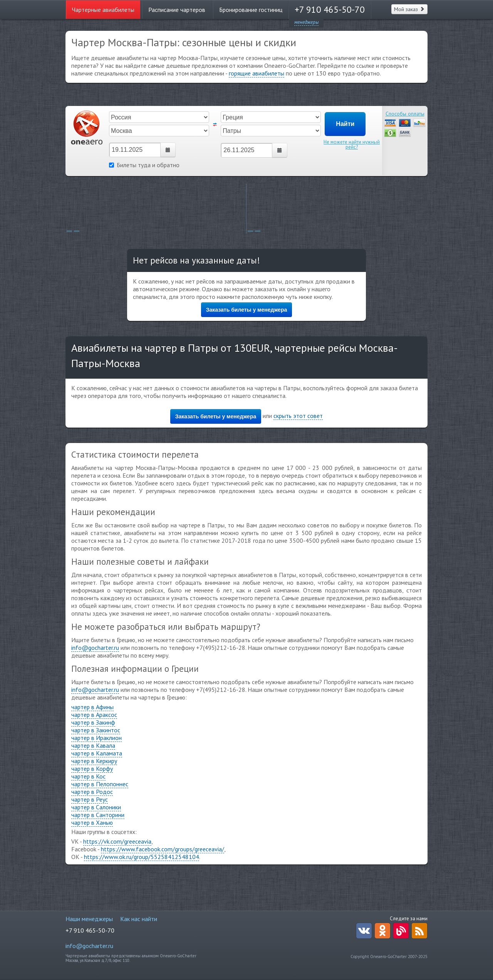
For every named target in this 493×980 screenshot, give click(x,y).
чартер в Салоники (96, 807)
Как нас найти (139, 919)
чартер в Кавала (93, 745)
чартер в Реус (90, 799)
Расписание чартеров (177, 10)
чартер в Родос (92, 792)
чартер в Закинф (93, 722)
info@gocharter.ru (95, 648)
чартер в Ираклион (96, 738)
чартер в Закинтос (96, 730)
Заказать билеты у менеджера (247, 310)
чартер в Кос (88, 776)
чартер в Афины (92, 707)
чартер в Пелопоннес (100, 784)
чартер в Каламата (97, 753)
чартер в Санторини (98, 815)
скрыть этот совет (298, 416)
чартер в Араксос (94, 715)
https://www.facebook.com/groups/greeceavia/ (163, 849)
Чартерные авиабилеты (103, 10)
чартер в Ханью (92, 822)
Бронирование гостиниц (251, 10)
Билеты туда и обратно (144, 165)
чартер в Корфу (92, 769)
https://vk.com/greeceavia (117, 841)
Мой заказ (409, 9)
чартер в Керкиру (94, 761)
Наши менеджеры (89, 919)
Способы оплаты (405, 114)
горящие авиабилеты (257, 73)
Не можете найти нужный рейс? (352, 144)
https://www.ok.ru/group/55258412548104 (142, 857)
